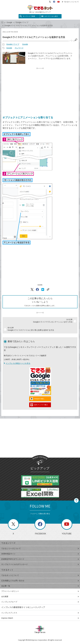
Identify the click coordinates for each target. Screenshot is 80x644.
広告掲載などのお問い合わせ (40, 581)
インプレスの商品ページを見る (17, 363)
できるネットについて (70, 2)
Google (9, 22)
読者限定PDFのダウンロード (40, 559)
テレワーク (19, 48)
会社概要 (40, 596)
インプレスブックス (40, 613)
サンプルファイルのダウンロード (40, 564)
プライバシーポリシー (40, 591)
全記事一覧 (40, 586)
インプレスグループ (40, 602)
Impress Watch (40, 618)
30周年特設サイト (40, 554)
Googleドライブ (22, 22)
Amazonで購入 (39, 399)
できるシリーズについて (40, 548)
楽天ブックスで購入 (41, 405)
